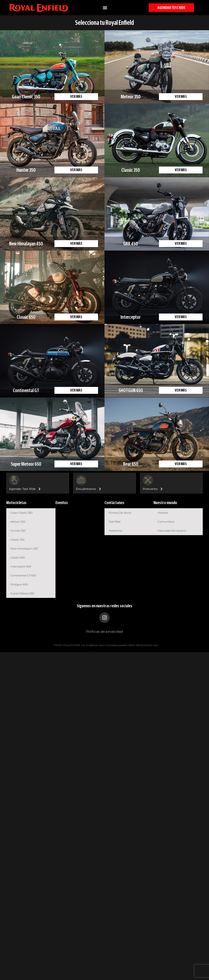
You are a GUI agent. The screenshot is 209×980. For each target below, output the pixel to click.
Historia (163, 513)
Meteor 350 (18, 522)
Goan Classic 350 (21, 513)
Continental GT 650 (23, 575)
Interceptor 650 (21, 566)
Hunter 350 (18, 531)
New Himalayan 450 (24, 548)
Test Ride (115, 522)
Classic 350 (18, 540)
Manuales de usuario (172, 531)
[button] (105, 8)
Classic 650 (18, 557)
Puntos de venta (120, 513)
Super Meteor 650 (22, 593)
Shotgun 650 (19, 584)
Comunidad (166, 522)
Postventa (115, 531)
